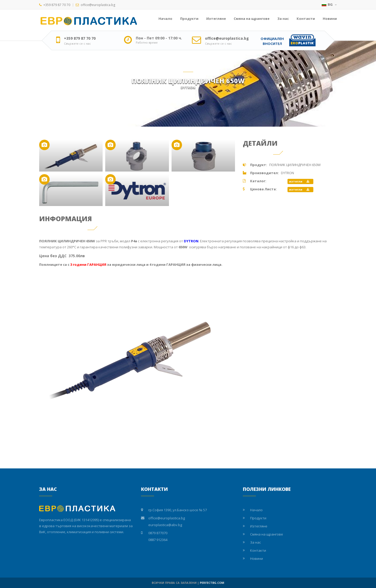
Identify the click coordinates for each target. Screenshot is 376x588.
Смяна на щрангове (252, 19)
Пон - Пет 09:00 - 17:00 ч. (159, 38)
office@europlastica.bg (98, 5)
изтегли (299, 181)
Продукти (189, 19)
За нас (283, 19)
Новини (330, 19)
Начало (165, 19)
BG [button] (329, 4)
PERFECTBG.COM (212, 583)
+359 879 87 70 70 (57, 5)
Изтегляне (216, 19)
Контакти (306, 19)
